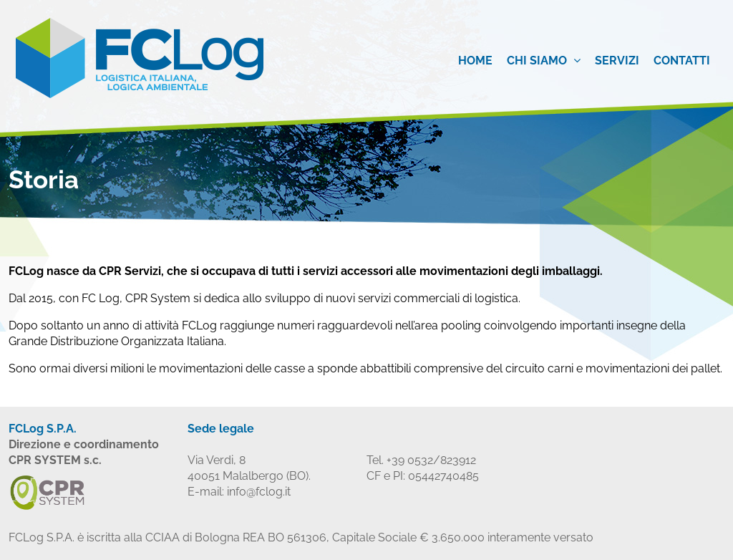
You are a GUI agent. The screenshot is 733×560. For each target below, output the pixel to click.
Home (475, 61)
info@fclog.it (259, 492)
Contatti (682, 61)
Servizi (617, 61)
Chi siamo (544, 61)
